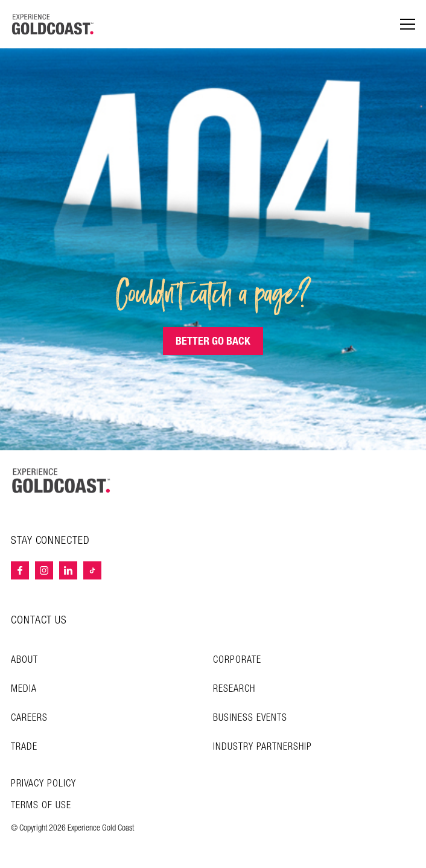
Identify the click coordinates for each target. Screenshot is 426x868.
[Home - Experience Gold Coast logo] (53, 24)
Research (234, 689)
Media (24, 689)
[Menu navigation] (408, 24)
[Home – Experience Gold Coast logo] (62, 480)
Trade (24, 747)
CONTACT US (39, 620)
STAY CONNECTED (50, 541)
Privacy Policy (43, 784)
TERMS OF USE (41, 806)
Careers (29, 718)
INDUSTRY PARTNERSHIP (262, 747)
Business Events (250, 718)
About (24, 660)
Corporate (237, 660)
